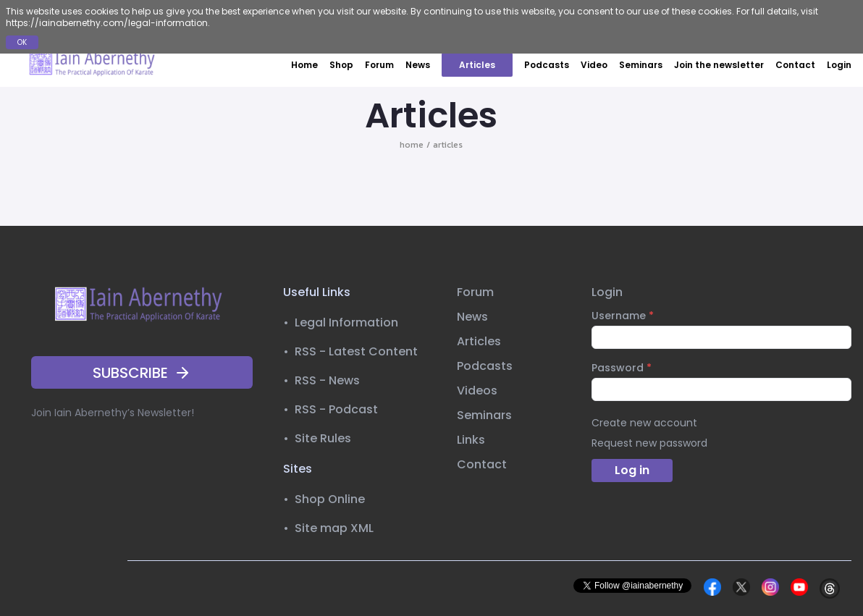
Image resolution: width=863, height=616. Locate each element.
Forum (379, 65)
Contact (795, 65)
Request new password (649, 443)
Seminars (641, 65)
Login (839, 65)
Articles (477, 65)
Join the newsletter (719, 65)
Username (623, 316)
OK (22, 42)
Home (304, 65)
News (418, 65)
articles (448, 145)
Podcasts (547, 65)
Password (622, 368)
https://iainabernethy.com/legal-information (107, 23)
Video (594, 65)
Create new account (644, 423)
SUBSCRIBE (142, 373)
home (412, 145)
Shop (341, 65)
